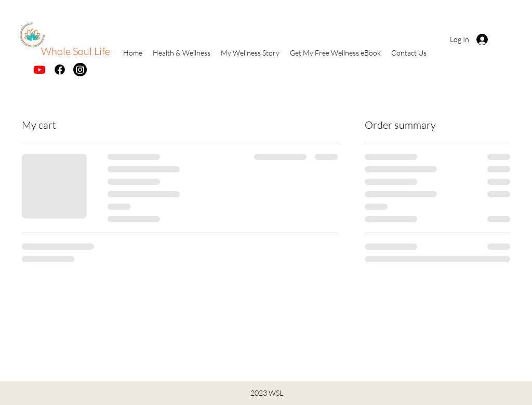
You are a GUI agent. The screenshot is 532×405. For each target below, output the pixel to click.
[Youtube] (39, 70)
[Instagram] (80, 70)
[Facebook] (60, 70)
